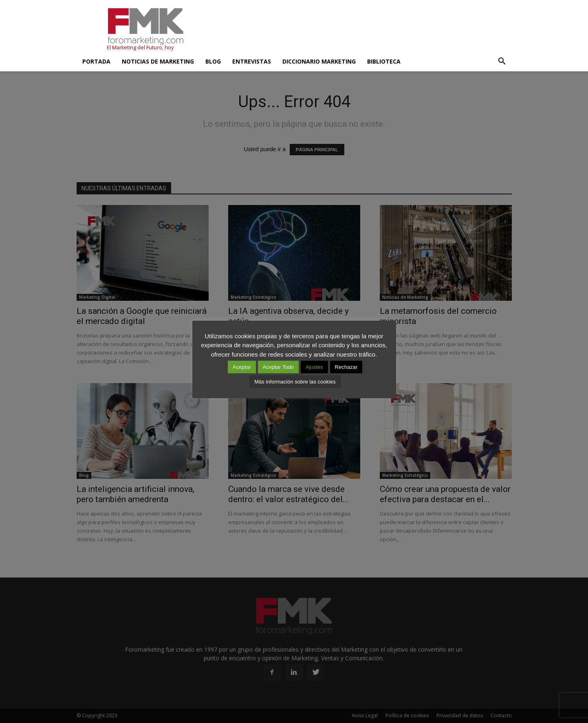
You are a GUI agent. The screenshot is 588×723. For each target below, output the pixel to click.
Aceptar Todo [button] (278, 367)
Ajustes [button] (314, 367)
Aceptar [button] (242, 367)
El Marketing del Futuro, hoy (140, 47)
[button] (502, 62)
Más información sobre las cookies (295, 382)
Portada (96, 61)
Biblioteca (384, 61)
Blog (213, 61)
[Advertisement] (363, 30)
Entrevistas (252, 61)
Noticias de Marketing (158, 61)
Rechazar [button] (346, 367)
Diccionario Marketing (319, 61)
